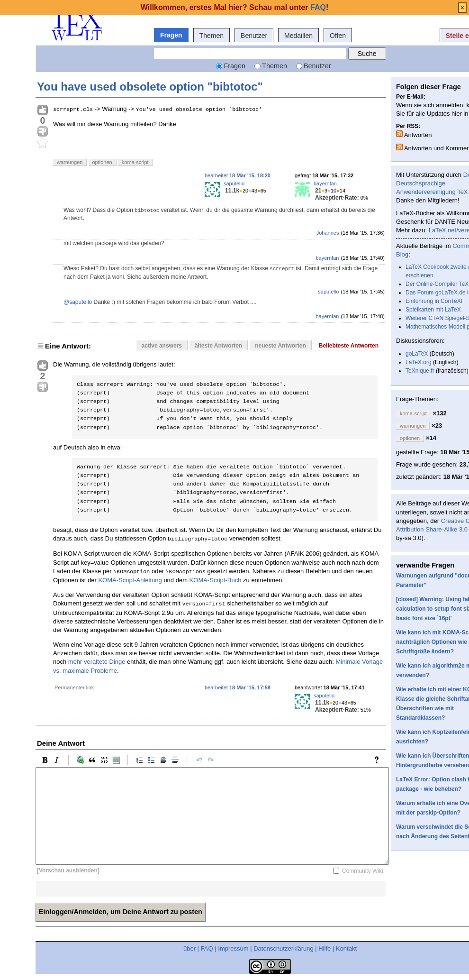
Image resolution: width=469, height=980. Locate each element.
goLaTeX (417, 354)
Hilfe (325, 948)
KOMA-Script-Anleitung (130, 580)
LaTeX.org (419, 362)
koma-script (135, 162)
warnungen (70, 162)
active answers (162, 346)
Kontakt (346, 948)
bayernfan (325, 183)
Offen (338, 36)
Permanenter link (74, 687)
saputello (234, 183)
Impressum (233, 948)
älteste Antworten (218, 346)
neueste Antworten (280, 346)
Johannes (328, 233)
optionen (102, 162)
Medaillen (298, 36)
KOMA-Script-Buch (216, 580)
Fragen (171, 35)
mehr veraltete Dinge (97, 662)
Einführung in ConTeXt (434, 301)
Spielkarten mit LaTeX (433, 310)
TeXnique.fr (420, 371)
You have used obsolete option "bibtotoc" (150, 87)
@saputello (78, 302)
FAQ (207, 948)
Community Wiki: (363, 871)
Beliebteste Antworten (349, 346)
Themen (212, 36)
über (189, 948)
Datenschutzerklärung (283, 948)
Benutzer (254, 36)
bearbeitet (238, 175)
